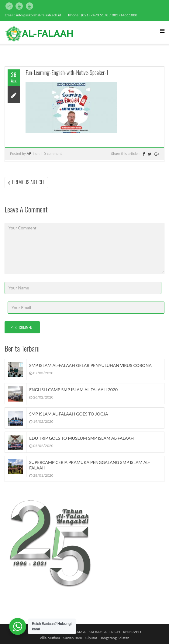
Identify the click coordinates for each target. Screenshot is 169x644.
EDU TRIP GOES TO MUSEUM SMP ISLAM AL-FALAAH (81, 438)
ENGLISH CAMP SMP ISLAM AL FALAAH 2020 (73, 390)
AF (29, 153)
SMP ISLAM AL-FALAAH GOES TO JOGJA (69, 414)
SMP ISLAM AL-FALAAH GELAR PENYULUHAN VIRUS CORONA (90, 365)
